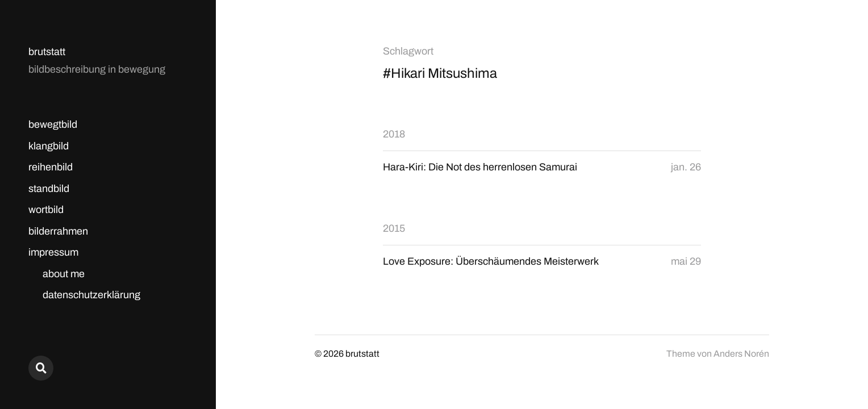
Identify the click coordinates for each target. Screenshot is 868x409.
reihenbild (51, 167)
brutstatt (47, 52)
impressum (53, 252)
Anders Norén (741, 354)
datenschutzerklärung (91, 295)
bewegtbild (53, 124)
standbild (49, 189)
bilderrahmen (58, 231)
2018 (394, 134)
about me (64, 274)
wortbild (46, 210)
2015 (394, 228)
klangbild (49, 146)
